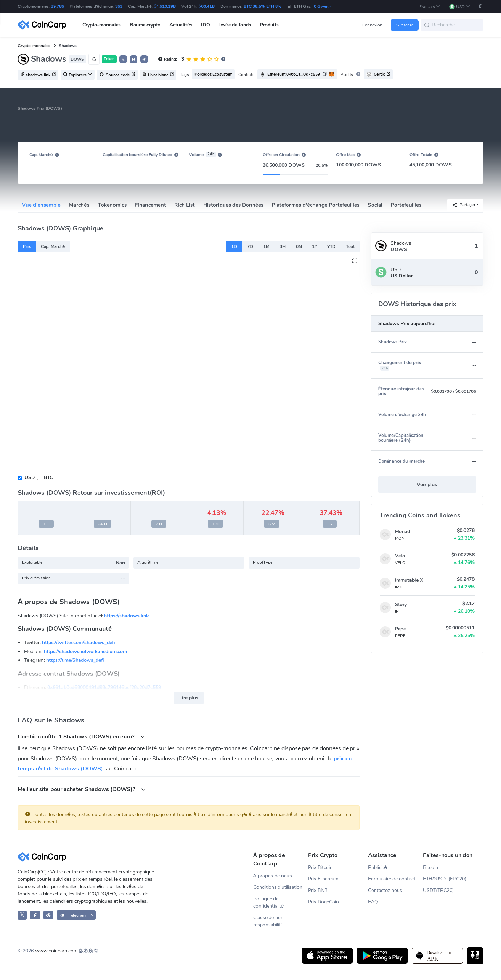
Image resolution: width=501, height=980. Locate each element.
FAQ (373, 902)
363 (119, 6)
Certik (378, 74)
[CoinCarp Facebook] (35, 915)
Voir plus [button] (427, 484)
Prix (27, 246)
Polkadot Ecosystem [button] (213, 74)
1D (234, 246)
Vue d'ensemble (41, 205)
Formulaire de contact (392, 879)
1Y (315, 246)
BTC (48, 477)
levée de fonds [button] (235, 25)
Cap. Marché (53, 246)
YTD (331, 246)
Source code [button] (117, 75)
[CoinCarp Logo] (44, 25)
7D (250, 246)
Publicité (377, 867)
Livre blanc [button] (158, 75)
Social (375, 205)
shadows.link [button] (38, 75)
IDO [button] (206, 25)
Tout (350, 246)
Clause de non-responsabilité (270, 921)
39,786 (57, 6)
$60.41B (207, 6)
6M (299, 246)
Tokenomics (112, 205)
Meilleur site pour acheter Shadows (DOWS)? (82, 789)
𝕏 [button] (123, 60)
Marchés (79, 205)
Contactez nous (385, 890)
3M (283, 246)
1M (266, 246)
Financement (150, 205)
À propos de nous (273, 876)
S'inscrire (405, 25)
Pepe (400, 629)
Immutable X (409, 580)
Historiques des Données (233, 205)
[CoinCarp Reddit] (49, 915)
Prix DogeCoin (323, 902)
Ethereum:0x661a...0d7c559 (294, 74)
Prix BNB (318, 890)
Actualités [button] (181, 25)
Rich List (185, 205)
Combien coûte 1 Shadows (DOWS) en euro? (81, 736)
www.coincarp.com (56, 951)
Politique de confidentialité (269, 902)
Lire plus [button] (189, 698)
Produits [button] (269, 25)
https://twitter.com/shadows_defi (79, 642)
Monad (403, 531)
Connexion (372, 25)
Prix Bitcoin (320, 867)
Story (401, 605)
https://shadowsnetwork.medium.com (85, 652)
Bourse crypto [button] (145, 25)
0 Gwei (323, 6)
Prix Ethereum (323, 879)
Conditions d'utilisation (278, 887)
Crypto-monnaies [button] (102, 25)
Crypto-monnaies (34, 46)
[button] (430, 6)
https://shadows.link (126, 616)
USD (30, 477)
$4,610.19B (165, 6)
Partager (464, 205)
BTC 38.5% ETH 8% (263, 6)
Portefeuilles (406, 205)
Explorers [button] (78, 75)
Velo (400, 556)
